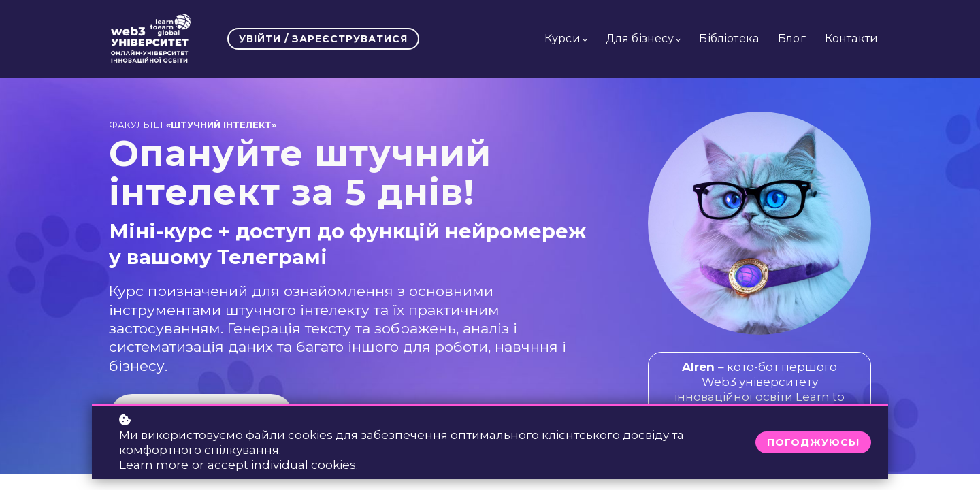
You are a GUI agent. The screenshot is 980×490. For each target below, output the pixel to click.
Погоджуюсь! (813, 442)
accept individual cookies (282, 465)
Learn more (154, 465)
